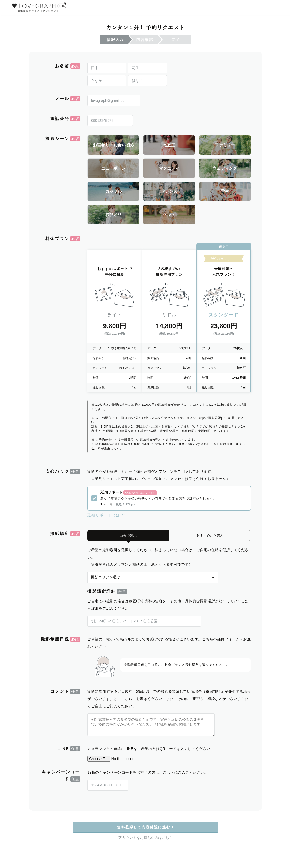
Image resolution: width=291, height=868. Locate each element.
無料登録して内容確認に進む (146, 825)
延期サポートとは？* (107, 513)
